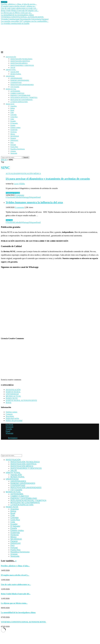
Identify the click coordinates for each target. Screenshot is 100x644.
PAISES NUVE (10, 104)
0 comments (19, 195)
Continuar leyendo (13, 193)
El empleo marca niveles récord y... (15, 575)
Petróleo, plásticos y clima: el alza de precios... (19, 4)
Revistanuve (13, 438)
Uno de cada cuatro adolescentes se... (16, 584)
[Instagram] (9, 427)
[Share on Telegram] (33, 197)
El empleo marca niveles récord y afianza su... (18, 6)
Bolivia (13, 108)
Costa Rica (14, 117)
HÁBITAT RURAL (11, 70)
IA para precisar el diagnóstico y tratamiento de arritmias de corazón (48, 179)
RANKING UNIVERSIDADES (20, 80)
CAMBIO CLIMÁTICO (17, 93)
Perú (12, 143)
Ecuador (13, 121)
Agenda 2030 (15, 72)
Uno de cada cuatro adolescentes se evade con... (19, 8)
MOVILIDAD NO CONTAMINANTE (21, 100)
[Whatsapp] (9, 433)
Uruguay (13, 151)
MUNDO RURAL (16, 74)
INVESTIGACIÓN (11, 57)
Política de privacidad (14, 421)
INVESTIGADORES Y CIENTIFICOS (22, 65)
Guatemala (14, 130)
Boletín (8, 403)
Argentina (13, 106)
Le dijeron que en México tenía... (14, 603)
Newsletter (10, 416)
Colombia (13, 115)
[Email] (8, 431)
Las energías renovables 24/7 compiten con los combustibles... (25, 21)
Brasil (12, 110)
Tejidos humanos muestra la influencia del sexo (34, 202)
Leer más (9, 220)
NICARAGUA (15, 136)
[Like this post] (6, 197)
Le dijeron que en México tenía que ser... (16, 13)
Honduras (14, 132)
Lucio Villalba (19, 184)
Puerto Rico (14, 147)
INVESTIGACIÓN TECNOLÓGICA (21, 59)
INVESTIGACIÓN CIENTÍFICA (20, 61)
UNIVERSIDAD (10, 76)
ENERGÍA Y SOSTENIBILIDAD (20, 95)
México (13, 134)
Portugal (13, 145)
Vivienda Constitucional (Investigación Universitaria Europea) (25, 19)
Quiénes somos (11, 412)
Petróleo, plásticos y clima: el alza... (15, 566)
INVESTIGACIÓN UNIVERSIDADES (22, 85)
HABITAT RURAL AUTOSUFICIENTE (21, 400)
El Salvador (14, 123)
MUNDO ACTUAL (11, 89)
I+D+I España (15, 87)
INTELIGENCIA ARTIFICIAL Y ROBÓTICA (24, 98)
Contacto (9, 414)
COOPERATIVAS (16, 83)
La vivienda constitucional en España (15, 23)
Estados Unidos (15, 128)
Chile (12, 113)
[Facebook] (9, 425)
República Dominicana (18, 149)
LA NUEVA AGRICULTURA (19, 102)
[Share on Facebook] (11, 197)
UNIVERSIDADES (16, 78)
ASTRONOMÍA (15, 91)
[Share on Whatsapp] (25, 197)
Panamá (13, 138)
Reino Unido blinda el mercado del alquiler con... (20, 11)
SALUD (13, 68)
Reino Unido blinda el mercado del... (16, 594)
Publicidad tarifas (12, 418)
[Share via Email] (38, 197)
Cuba (12, 119)
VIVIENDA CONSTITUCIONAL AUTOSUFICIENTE (22, 17)
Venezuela (14, 153)
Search (26, 157)
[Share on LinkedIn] (18, 197)
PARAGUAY (14, 140)
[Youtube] (9, 429)
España (13, 125)
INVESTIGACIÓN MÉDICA (19, 63)
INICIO (4, 160)
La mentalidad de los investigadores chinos (17, 15)
